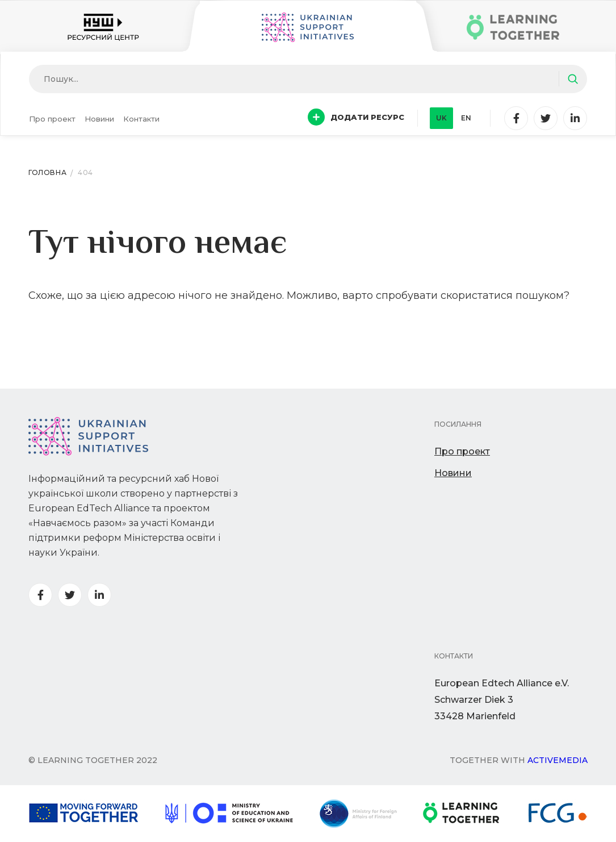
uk (441, 118)
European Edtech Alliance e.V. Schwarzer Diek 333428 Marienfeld (502, 700)
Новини (99, 119)
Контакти (141, 119)
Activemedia (558, 760)
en (466, 118)
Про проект (52, 119)
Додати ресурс (356, 117)
